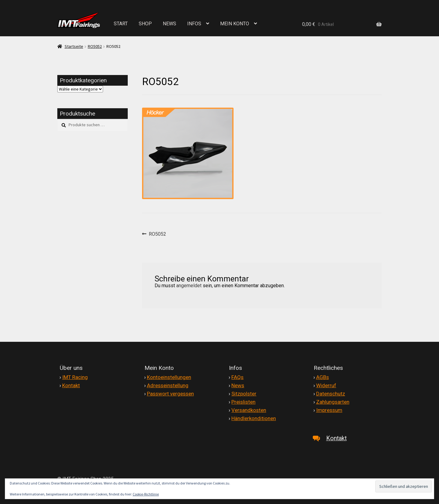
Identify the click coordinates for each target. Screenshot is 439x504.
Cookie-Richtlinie (146, 494)
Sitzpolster (244, 394)
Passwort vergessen (170, 394)
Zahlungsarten (333, 402)
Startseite (74, 46)
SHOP (145, 24)
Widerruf (326, 385)
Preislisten (243, 402)
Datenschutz (331, 394)
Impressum (329, 410)
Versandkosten (249, 410)
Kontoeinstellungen (169, 377)
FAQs (237, 377)
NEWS (170, 24)
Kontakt (71, 385)
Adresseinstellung (168, 385)
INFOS (194, 24)
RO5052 (95, 46)
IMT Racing (75, 377)
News (238, 385)
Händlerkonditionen (254, 418)
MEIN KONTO (235, 24)
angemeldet (189, 286)
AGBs (323, 377)
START (121, 24)
